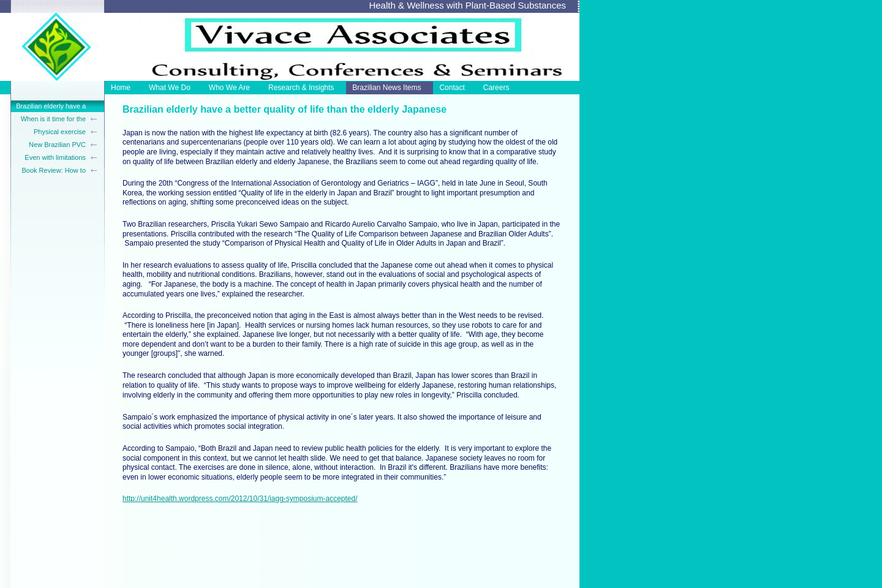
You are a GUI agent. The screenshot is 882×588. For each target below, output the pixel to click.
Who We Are (229, 88)
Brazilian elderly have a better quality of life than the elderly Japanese (50, 107)
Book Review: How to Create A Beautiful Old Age (53, 171)
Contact (452, 88)
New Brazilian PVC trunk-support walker (55, 146)
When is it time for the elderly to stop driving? (52, 120)
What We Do (170, 88)
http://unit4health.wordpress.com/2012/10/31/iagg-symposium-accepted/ (240, 499)
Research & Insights (301, 88)
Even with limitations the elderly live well (55, 159)
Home (121, 88)
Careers (496, 88)
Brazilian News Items (386, 88)
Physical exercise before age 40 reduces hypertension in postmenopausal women (52, 133)
